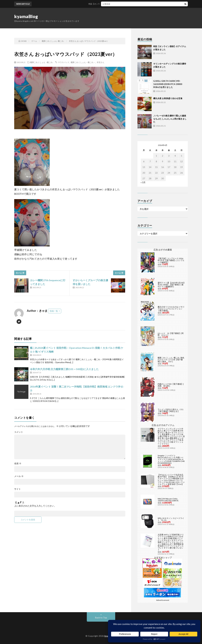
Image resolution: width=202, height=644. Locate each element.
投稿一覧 (54, 311)
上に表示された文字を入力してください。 (35, 506)
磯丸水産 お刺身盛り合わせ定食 (168, 98)
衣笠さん (101, 62)
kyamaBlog (26, 16)
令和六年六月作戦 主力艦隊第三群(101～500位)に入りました (64, 369)
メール (19, 476)
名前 (18, 463)
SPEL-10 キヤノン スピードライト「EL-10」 (171, 519)
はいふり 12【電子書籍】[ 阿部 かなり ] (171, 334)
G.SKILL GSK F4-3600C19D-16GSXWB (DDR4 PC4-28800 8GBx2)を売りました (168, 84)
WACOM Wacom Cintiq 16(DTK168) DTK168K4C (168, 500)
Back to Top (101, 618)
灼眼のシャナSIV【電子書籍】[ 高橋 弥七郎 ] (171, 385)
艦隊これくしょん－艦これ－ (83, 62)
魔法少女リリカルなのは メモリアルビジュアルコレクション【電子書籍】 (171, 309)
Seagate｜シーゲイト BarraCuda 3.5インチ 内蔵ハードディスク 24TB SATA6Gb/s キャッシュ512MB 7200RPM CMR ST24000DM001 (171, 459)
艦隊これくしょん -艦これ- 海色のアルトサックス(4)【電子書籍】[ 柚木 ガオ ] (171, 360)
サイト (18, 489)
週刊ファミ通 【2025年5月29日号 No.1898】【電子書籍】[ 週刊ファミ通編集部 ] (171, 285)
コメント (19, 432)
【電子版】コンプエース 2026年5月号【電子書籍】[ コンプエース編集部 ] (171, 260)
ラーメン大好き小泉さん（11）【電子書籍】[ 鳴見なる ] (171, 410)
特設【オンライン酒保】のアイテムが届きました (112, 4)
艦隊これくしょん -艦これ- (42, 62)
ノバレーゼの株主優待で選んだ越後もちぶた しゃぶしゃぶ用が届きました (170, 119)
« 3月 (143, 182)
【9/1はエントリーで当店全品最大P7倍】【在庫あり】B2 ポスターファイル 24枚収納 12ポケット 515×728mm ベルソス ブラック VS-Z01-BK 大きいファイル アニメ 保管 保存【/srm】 (171, 479)
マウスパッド (64, 62)
